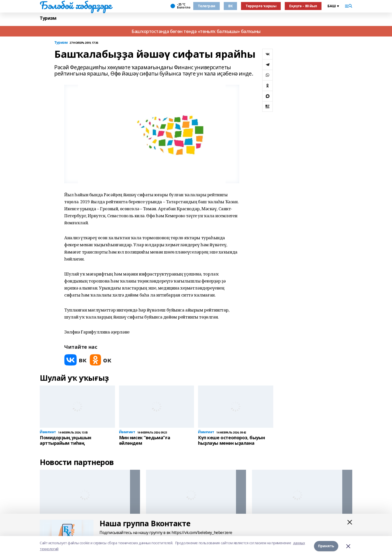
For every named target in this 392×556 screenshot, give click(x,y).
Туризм (48, 18)
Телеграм (206, 6)
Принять (326, 546)
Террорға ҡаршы (261, 6)
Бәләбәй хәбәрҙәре (76, 5)
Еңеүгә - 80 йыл (303, 6)
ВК (230, 6)
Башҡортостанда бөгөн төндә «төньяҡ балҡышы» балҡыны (196, 31)
